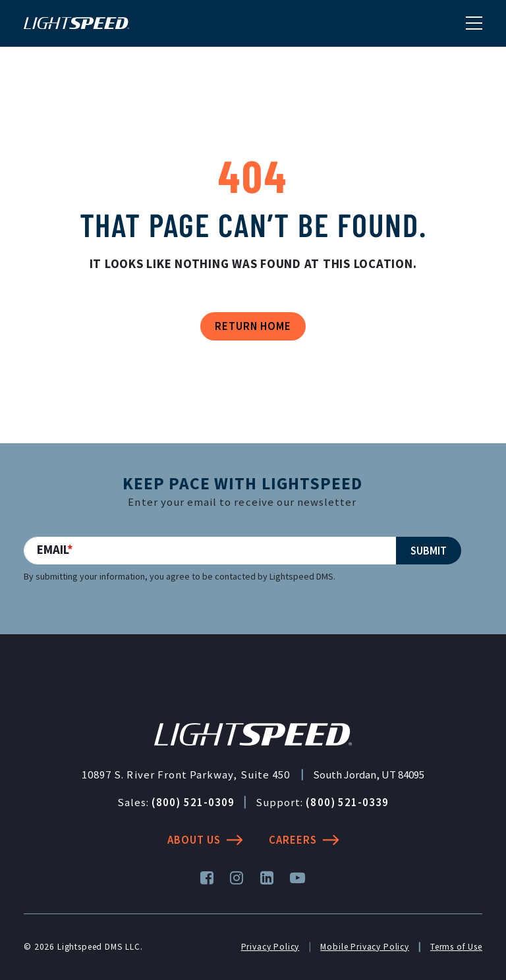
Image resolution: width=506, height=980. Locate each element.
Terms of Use (456, 947)
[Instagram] (237, 878)
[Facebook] (207, 878)
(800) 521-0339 (347, 802)
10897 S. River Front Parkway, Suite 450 (186, 775)
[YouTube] (298, 878)
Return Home (253, 326)
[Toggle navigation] (474, 23)
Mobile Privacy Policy (365, 947)
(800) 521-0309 (193, 802)
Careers (304, 840)
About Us (205, 840)
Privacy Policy (270, 947)
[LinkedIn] (267, 878)
